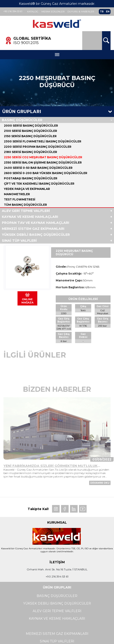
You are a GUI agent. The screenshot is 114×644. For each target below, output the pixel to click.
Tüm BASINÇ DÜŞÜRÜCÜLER (25, 205)
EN (108, 12)
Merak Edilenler (53, 12)
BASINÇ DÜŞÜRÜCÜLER (22, 120)
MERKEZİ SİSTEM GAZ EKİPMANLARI (33, 229)
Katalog (33, 12)
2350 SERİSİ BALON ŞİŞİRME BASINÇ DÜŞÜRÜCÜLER (43, 163)
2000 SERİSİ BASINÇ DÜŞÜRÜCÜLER (31, 126)
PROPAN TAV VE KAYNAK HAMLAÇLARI (35, 223)
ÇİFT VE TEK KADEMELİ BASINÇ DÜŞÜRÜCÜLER (39, 184)
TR (102, 12)
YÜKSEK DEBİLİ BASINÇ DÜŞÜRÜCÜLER (36, 235)
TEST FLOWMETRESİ (20, 200)
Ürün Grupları (22, 112)
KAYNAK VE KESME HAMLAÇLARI (30, 217)
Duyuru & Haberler (81, 12)
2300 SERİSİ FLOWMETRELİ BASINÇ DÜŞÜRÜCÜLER (43, 142)
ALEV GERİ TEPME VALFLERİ (26, 211)
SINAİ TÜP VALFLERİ (19, 241)
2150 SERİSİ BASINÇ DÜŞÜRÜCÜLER (30, 136)
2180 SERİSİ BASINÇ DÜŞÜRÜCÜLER (31, 152)
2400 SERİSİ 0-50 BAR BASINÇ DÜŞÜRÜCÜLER (38, 168)
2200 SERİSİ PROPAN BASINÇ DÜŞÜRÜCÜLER (38, 147)
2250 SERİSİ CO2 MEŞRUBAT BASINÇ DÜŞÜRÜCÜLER (43, 157)
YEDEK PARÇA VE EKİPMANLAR (27, 189)
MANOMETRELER (17, 194)
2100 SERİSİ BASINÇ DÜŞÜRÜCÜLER (31, 131)
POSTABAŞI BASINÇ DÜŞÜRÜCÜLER (31, 179)
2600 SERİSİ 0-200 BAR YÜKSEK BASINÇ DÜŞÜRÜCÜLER (46, 173)
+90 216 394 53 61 (13, 11)
